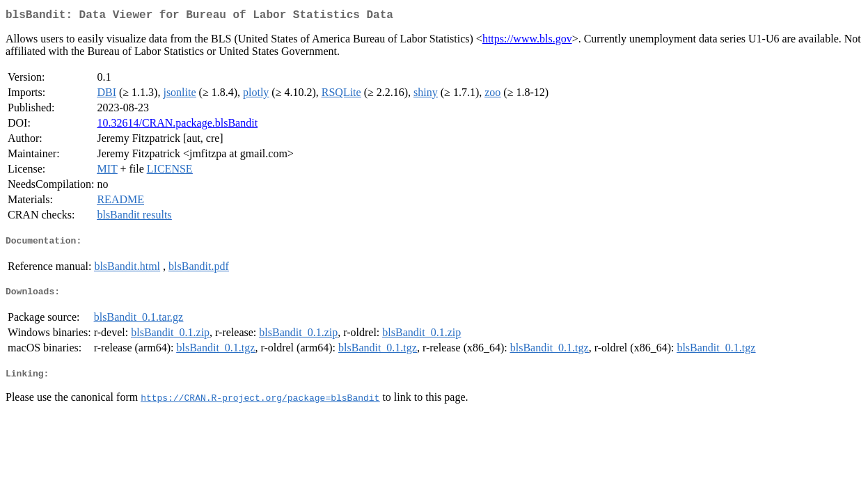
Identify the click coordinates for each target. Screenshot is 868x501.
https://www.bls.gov (527, 41)
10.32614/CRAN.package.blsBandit (177, 126)
